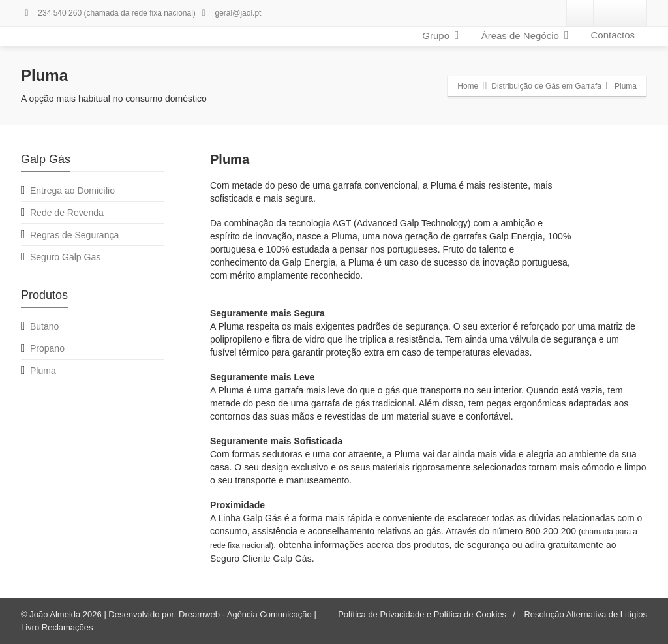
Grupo (440, 35)
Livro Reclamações (57, 627)
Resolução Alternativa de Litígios (585, 614)
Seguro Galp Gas (65, 257)
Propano (47, 348)
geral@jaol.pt (229, 13)
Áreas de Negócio (525, 35)
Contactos (613, 35)
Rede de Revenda (67, 213)
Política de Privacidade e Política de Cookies (422, 614)
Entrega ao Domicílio (72, 191)
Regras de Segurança (74, 235)
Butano (44, 326)
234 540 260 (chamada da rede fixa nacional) (108, 13)
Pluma (43, 371)
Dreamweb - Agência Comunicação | (248, 614)
